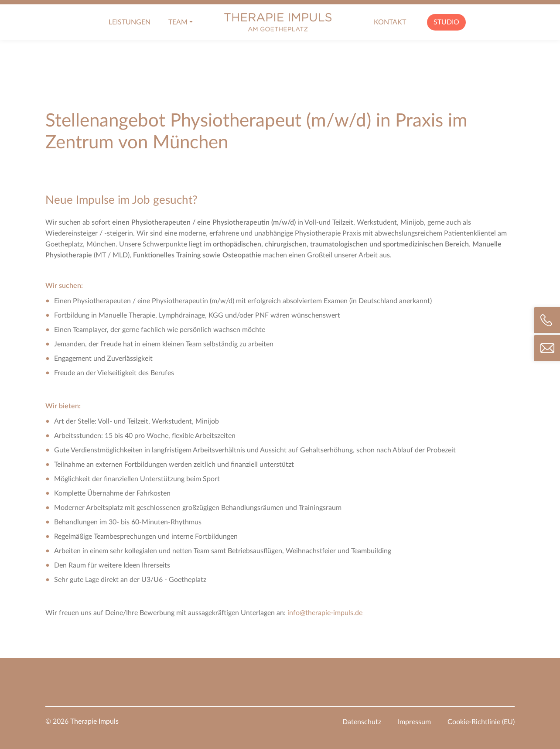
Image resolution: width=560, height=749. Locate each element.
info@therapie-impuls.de (325, 613)
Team (178, 22)
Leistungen (130, 22)
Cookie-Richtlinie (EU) (481, 722)
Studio (446, 22)
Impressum (414, 722)
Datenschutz (362, 722)
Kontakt (390, 22)
